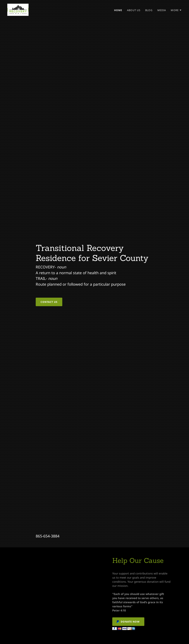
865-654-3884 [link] (48, 536)
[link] (18, 9)
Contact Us (49, 302)
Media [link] (162, 10)
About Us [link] (134, 10)
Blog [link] (149, 10)
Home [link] (118, 10)
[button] (176, 10)
